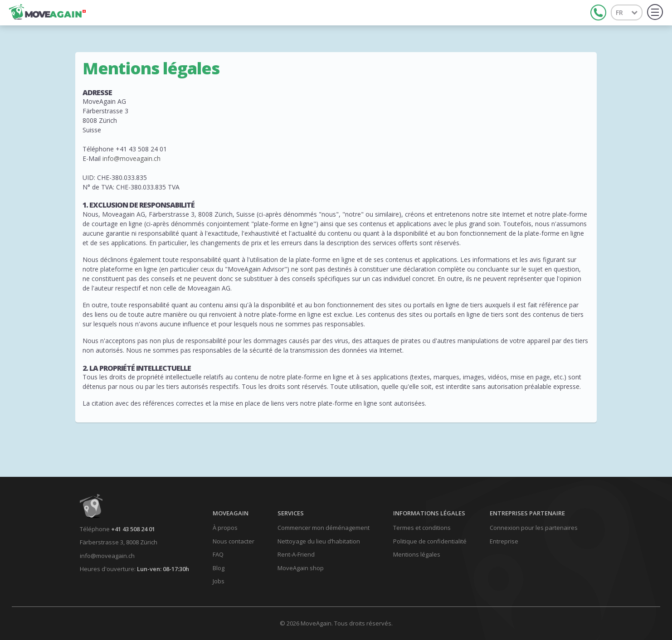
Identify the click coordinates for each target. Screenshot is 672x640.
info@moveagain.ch (131, 158)
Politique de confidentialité (430, 541)
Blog (219, 568)
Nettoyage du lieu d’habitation (319, 541)
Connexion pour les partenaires (534, 528)
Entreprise (504, 541)
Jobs (219, 581)
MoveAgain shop (301, 568)
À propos (225, 528)
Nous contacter (234, 541)
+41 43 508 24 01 (133, 529)
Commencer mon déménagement (324, 528)
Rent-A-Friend (296, 554)
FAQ (218, 554)
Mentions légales (417, 554)
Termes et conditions (422, 528)
